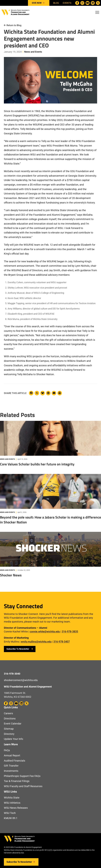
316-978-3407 (62, 642)
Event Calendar (13, 724)
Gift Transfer (11, 766)
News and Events (33, 52)
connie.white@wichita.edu (45, 632)
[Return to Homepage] (15, 12)
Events (67, 3)
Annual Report (12, 756)
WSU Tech (10, 813)
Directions (10, 719)
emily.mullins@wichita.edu (36, 642)
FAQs (7, 750)
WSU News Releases (16, 808)
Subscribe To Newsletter (20, 649)
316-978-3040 (12, 674)
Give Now (39, 3)
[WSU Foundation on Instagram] (82, 3)
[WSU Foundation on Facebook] (77, 3)
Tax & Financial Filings (17, 781)
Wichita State (12, 798)
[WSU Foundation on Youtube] (88, 3)
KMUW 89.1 (11, 818)
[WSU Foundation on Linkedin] (93, 3)
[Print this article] (60, 393)
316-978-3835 (70, 632)
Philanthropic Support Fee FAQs (22, 776)
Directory (9, 734)
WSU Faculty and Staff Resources (23, 786)
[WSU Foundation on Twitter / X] (98, 3)
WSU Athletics (12, 803)
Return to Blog (13, 25)
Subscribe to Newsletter (21, 862)
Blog (56, 3)
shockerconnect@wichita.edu (21, 680)
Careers (8, 713)
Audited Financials (15, 761)
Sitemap (9, 729)
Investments (11, 771)
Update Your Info (13, 739)
